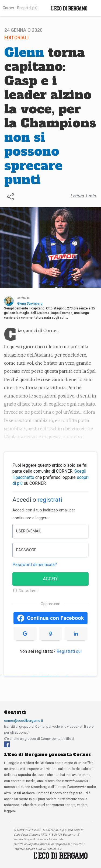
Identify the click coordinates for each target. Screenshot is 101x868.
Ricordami (28, 591)
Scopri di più (27, 8)
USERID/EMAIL (29, 531)
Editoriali (16, 38)
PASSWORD (26, 550)
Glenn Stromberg (30, 304)
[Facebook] (7, 744)
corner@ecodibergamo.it (24, 721)
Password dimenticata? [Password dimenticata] (35, 565)
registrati (50, 500)
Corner (8, 8)
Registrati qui (69, 651)
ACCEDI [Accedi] (51, 579)
